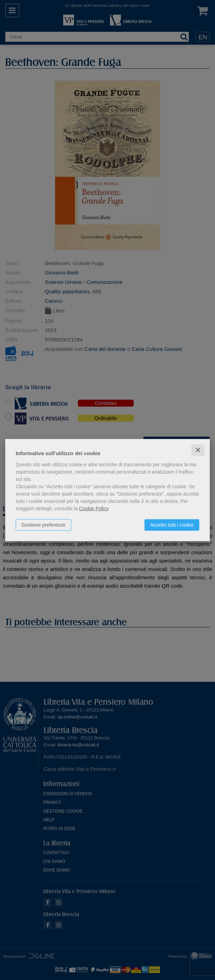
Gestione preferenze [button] (43, 525)
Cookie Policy (94, 508)
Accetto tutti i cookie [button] (172, 525)
